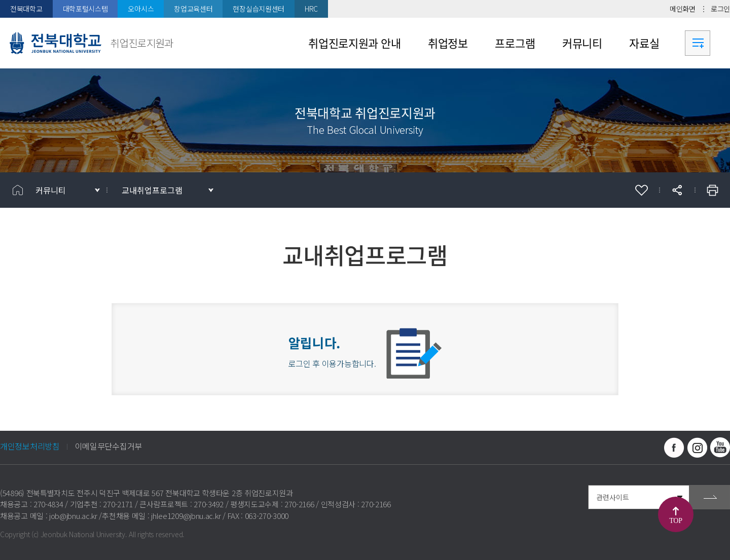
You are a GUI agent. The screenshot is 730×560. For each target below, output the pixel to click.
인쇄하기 (712, 190)
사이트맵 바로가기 (698, 43)
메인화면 (683, 9)
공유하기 (677, 190)
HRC (311, 9)
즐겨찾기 (641, 190)
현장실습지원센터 (259, 9)
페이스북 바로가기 (674, 447)
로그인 (720, 9)
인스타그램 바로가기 (697, 447)
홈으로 (18, 190)
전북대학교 (26, 9)
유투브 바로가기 (720, 447)
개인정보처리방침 (30, 446)
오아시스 (141, 9)
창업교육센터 (193, 9)
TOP (676, 521)
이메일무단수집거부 (108, 446)
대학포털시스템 (85, 9)
